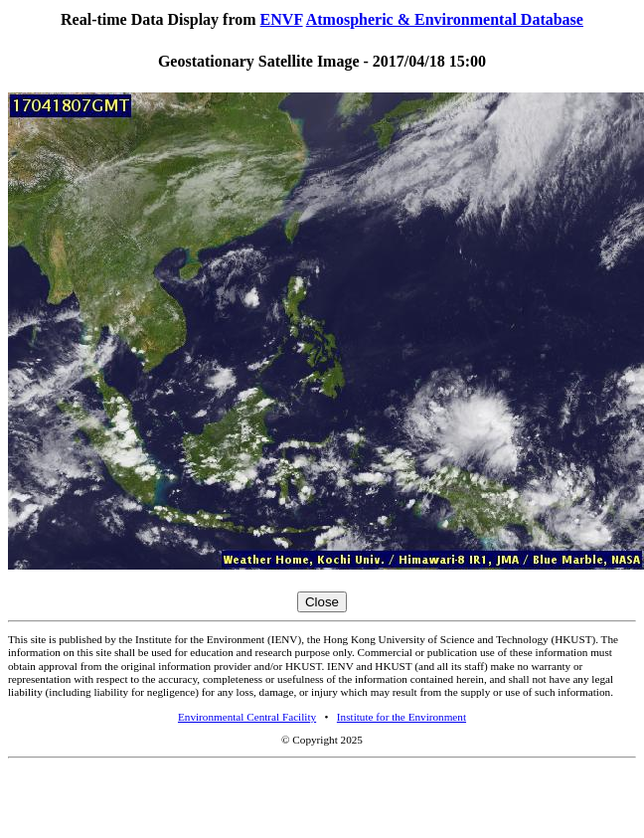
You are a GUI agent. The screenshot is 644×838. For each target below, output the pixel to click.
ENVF (282, 19)
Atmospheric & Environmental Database (445, 19)
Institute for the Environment (402, 717)
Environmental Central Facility (247, 717)
